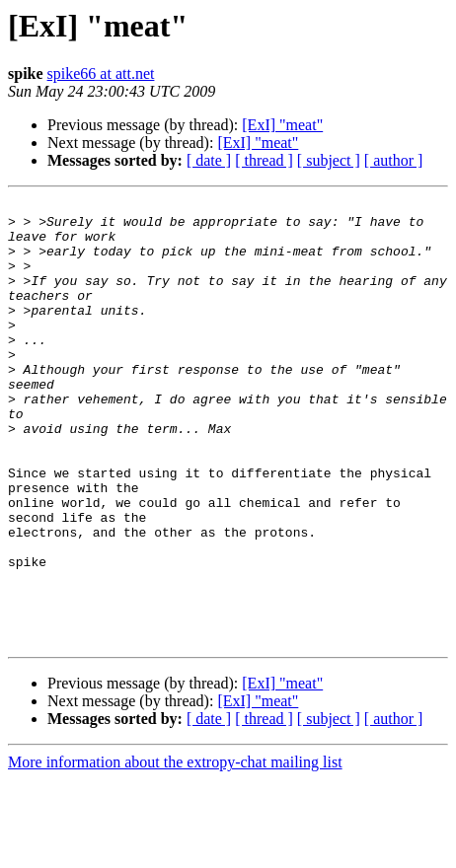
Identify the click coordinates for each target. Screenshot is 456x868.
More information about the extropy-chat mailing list (175, 851)
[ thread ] (264, 160)
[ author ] (394, 160)
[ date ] (209, 160)
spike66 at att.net (101, 73)
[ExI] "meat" (282, 125)
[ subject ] (329, 160)
